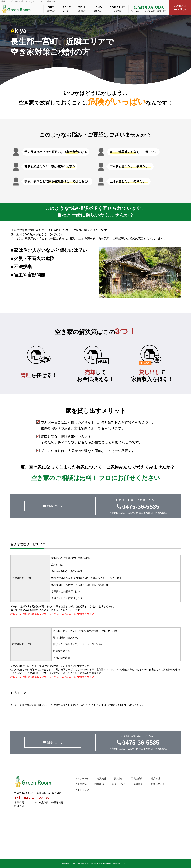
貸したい (98, 9)
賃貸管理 (155, 778)
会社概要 (117, 9)
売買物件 (102, 778)
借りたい (67, 9)
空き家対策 (81, 784)
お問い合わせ (53, 506)
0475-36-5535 (149, 8)
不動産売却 (137, 778)
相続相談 (99, 784)
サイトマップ (82, 790)
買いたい (51, 9)
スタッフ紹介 (119, 784)
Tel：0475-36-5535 (32, 798)
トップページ (82, 778)
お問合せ (180, 7)
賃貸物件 (119, 778)
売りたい (82, 9)
